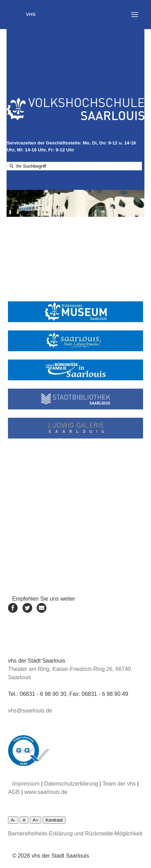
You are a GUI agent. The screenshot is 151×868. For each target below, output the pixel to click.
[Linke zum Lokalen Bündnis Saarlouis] (75, 370)
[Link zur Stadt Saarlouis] (75, 341)
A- (13, 820)
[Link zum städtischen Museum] (75, 312)
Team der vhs (119, 784)
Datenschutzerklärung (71, 784)
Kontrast (54, 820)
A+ (35, 820)
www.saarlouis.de (46, 792)
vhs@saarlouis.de (30, 711)
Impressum (26, 784)
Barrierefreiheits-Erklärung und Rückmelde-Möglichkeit (75, 834)
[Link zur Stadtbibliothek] (75, 399)
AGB (14, 792)
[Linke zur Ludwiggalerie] (75, 428)
